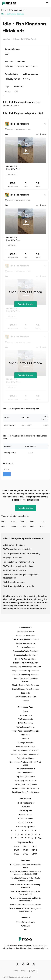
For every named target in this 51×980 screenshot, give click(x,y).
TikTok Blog (25, 807)
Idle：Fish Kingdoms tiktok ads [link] (13, 14)
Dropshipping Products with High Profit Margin (25, 764)
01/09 (17, 854)
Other (39, 838)
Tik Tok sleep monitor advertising (18, 566)
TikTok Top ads (25, 811)
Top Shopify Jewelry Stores (26, 781)
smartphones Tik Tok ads (15, 570)
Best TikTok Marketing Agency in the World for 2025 (25, 893)
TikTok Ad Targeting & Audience (25, 639)
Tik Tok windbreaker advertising (18, 549)
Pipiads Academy (25, 822)
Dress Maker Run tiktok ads (6, 526)
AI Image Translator (25, 743)
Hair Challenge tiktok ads (6, 521)
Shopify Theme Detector (25, 643)
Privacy (16, 971)
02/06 (26, 846)
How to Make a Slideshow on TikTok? (25, 905)
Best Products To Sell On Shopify (26, 788)
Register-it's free (25, 304)
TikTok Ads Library (25, 723)
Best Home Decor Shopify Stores (25, 792)
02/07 (17, 846)
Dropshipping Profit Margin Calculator (25, 667)
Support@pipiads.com (25, 922)
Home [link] (4, 10)
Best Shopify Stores (25, 773)
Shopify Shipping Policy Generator (25, 689)
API (26, 930)
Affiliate (25, 701)
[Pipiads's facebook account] (17, 964)
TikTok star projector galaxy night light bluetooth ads (21, 576)
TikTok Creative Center (26, 727)
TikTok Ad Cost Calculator (25, 659)
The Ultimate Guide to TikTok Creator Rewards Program (25, 879)
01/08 (26, 854)
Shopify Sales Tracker (26, 632)
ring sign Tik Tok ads (13, 558)
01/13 (26, 850)
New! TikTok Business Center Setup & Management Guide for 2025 (25, 873)
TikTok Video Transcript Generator (25, 731)
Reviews (26, 739)
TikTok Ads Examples (26, 803)
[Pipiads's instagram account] (34, 964)
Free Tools (25, 693)
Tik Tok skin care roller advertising (19, 562)
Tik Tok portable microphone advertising (22, 553)
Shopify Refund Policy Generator (26, 675)
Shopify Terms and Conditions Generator (25, 680)
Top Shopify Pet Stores (25, 777)
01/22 (34, 846)
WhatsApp (25, 926)
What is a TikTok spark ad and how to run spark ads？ (26, 899)
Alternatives (26, 735)
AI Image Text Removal (26, 747)
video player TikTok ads (14, 545)
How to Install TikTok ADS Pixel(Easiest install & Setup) (26, 910)
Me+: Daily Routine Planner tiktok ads (35, 521)
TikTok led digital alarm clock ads (18, 586)
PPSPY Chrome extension (26, 697)
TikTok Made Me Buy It (25, 769)
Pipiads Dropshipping (25, 758)
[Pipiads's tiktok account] (28, 964)
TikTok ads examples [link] (17, 10)
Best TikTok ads (25, 815)
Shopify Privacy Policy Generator (25, 671)
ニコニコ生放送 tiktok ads (45, 521)
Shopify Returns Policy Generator (25, 685)
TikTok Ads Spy (25, 715)
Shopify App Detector (26, 647)
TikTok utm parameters (26, 636)
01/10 (34, 850)
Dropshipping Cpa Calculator (26, 655)
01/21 (17, 850)
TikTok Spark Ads (25, 719)
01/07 (34, 854)
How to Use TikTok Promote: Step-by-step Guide (25, 886)
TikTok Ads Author (26, 819)
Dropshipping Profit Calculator (25, 663)
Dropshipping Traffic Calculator (25, 651)
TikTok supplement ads (14, 582)
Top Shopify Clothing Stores (25, 784)
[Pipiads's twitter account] (23, 964)
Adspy (25, 711)
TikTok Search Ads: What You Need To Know (25, 866)
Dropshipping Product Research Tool (25, 754)
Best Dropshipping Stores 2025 (25, 750)
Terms (23, 971)
